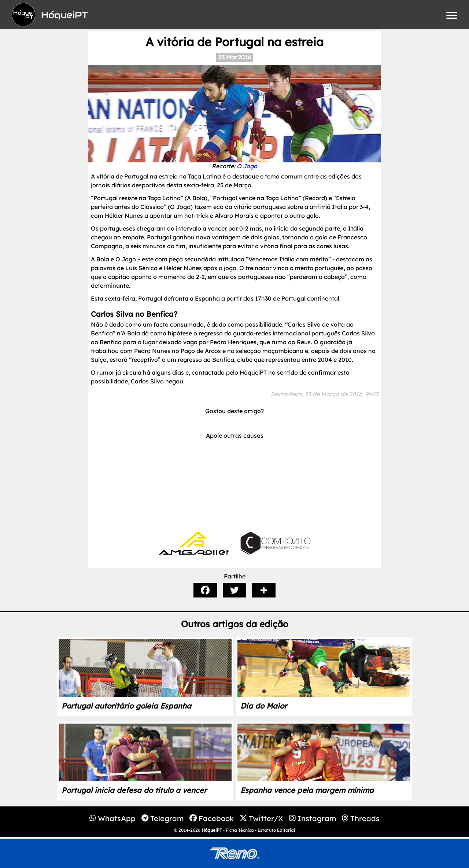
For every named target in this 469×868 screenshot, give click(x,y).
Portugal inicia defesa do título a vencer (134, 790)
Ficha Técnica (240, 830)
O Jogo (247, 166)
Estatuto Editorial (276, 830)
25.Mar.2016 (234, 57)
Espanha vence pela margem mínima (307, 790)
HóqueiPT (212, 830)
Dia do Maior (264, 706)
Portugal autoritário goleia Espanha (126, 706)
